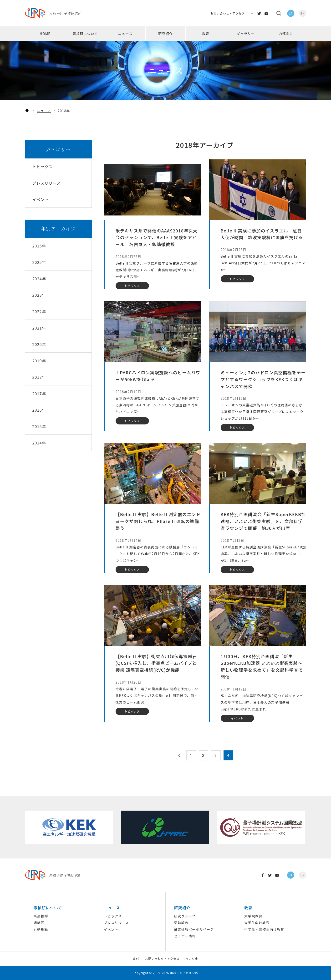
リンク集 (192, 958)
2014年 (39, 443)
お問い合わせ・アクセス (228, 13)
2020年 (39, 344)
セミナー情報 (185, 936)
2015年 (39, 426)
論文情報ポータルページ (194, 929)
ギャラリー (246, 34)
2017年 (39, 394)
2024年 (39, 279)
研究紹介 (165, 34)
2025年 (39, 262)
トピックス (113, 916)
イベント (111, 929)
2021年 (39, 328)
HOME (45, 34)
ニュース (125, 34)
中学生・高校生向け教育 (264, 929)
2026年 (39, 246)
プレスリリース (117, 923)
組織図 (39, 923)
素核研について (85, 34)
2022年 (39, 311)
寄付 (136, 958)
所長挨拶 (41, 916)
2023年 (39, 295)
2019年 (39, 361)
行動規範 (41, 929)
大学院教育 (253, 916)
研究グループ (185, 916)
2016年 (39, 410)
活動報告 (181, 923)
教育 (206, 34)
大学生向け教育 (257, 923)
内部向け (286, 34)
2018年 (39, 377)
